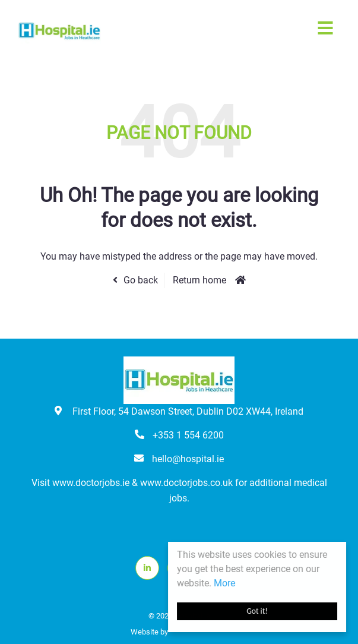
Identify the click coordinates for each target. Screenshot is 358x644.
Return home (199, 280)
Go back (141, 280)
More (224, 583)
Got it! (257, 611)
